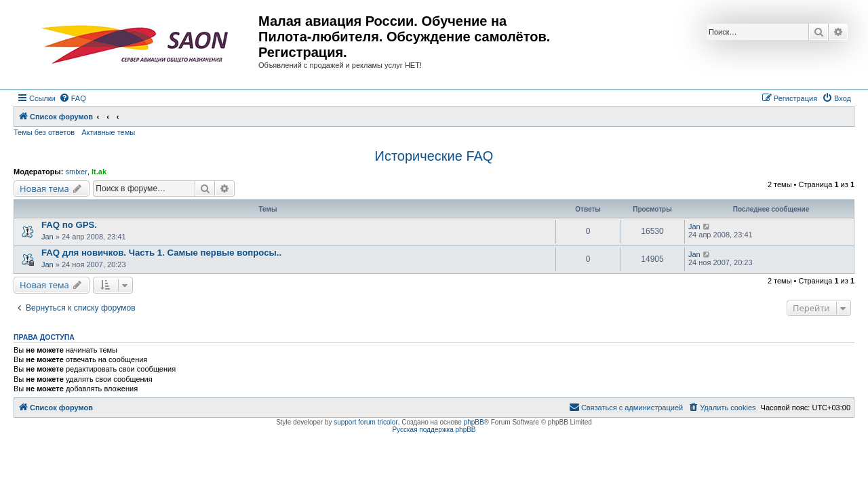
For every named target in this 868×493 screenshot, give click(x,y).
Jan (47, 237)
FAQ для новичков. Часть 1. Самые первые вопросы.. (161, 253)
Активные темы (108, 132)
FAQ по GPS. (69, 225)
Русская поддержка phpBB (434, 430)
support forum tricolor (366, 422)
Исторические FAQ (434, 156)
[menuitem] (73, 98)
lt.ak (99, 172)
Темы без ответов (44, 132)
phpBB (474, 422)
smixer (76, 172)
